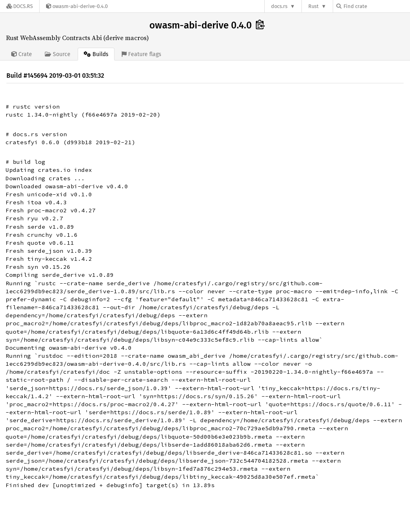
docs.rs (279, 6)
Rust (314, 6)
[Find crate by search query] (376, 6)
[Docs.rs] (20, 6)
